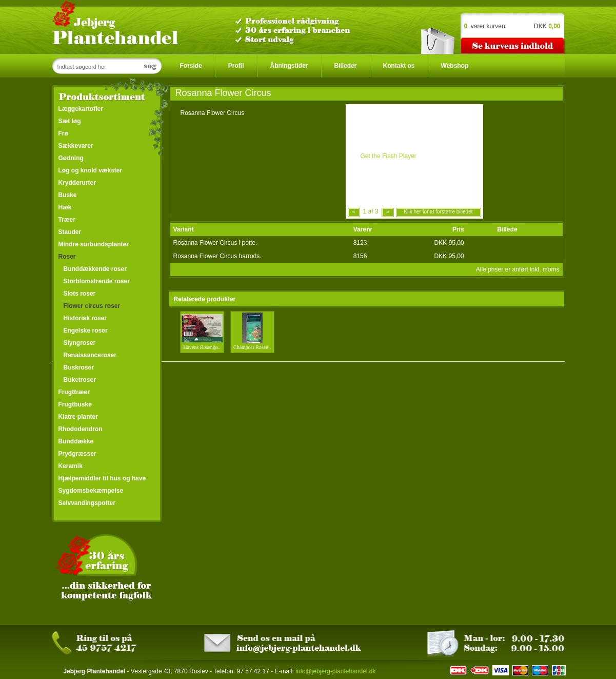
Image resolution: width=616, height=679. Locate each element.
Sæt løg (70, 121)
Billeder (346, 66)
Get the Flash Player (388, 156)
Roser (67, 257)
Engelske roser (86, 331)
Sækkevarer (76, 146)
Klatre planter (78, 417)
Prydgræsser (77, 454)
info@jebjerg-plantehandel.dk (335, 671)
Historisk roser (85, 318)
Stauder (70, 232)
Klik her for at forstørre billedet (439, 212)
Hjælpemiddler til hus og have (102, 478)
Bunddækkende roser (95, 269)
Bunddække (76, 441)
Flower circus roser (92, 306)
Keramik (71, 466)
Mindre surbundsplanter (94, 244)
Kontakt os (399, 66)
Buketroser (80, 380)
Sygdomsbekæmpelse (91, 491)
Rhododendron (81, 429)
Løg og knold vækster (91, 170)
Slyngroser (80, 343)
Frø (63, 133)
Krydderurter (77, 183)
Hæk (65, 207)
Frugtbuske (75, 404)
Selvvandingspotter (87, 503)
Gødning (71, 158)
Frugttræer (74, 392)
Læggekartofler (81, 109)
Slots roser (80, 294)
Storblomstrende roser (97, 281)
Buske (68, 195)
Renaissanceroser (90, 355)
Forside (191, 66)
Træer (67, 220)
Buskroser (79, 367)
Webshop (455, 66)
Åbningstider (289, 66)
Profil (236, 66)
